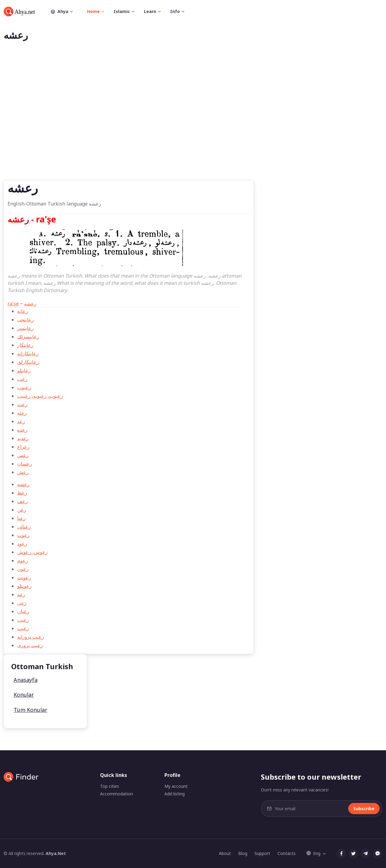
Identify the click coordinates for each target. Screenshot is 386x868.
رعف (23, 501)
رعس (23, 455)
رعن (22, 510)
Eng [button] (313, 853)
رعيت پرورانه (31, 637)
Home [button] (93, 11)
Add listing (175, 794)
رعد (21, 421)
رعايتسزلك (28, 337)
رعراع (23, 447)
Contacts (287, 853)
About (225, 853)
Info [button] (175, 11)
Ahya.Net (56, 853)
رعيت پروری (30, 645)
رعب (22, 379)
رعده (22, 430)
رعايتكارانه (28, 353)
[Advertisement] (193, 120)
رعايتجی (26, 320)
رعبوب (24, 387)
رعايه (23, 311)
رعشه (30, 304)
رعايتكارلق (28, 362)
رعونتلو (24, 586)
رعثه (22, 413)
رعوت (23, 535)
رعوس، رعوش (32, 552)
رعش (23, 472)
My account (176, 786)
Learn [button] (150, 11)
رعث (22, 404)
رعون (23, 569)
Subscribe (364, 809)
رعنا (21, 518)
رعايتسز (26, 328)
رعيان (23, 611)
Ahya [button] (65, 12)
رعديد (23, 438)
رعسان (25, 464)
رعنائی (24, 527)
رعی (22, 603)
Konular (24, 695)
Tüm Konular (30, 710)
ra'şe (13, 304)
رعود (22, 544)
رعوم (23, 561)
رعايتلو (24, 370)
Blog (243, 853)
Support (262, 853)
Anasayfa (26, 680)
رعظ (22, 493)
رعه (21, 594)
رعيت (23, 628)
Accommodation (117, 794)
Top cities (110, 786)
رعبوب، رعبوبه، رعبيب (40, 396)
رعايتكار (25, 345)
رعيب (23, 620)
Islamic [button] (122, 11)
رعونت (24, 577)
